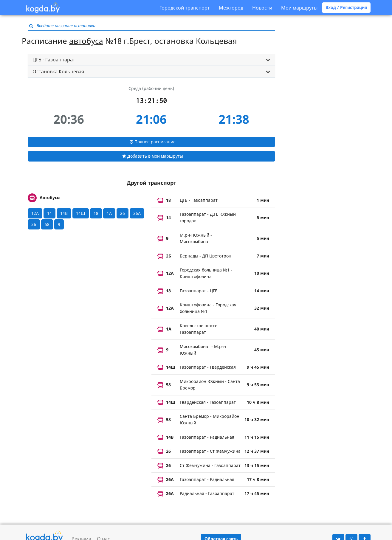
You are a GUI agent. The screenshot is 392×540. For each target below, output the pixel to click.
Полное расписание (153, 142)
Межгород (231, 8)
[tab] (151, 60)
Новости (262, 8)
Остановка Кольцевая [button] (58, 72)
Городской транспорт (185, 8)
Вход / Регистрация (346, 7)
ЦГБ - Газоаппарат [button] (54, 60)
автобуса (86, 41)
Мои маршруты (299, 8)
